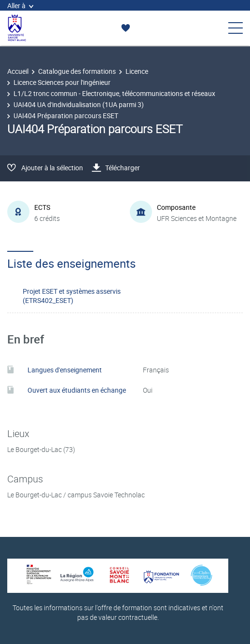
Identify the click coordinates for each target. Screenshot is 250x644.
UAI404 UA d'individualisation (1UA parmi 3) (79, 104)
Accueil (18, 71)
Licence (137, 71)
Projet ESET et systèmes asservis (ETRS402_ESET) (72, 296)
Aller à (20, 6)
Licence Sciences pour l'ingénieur (62, 82)
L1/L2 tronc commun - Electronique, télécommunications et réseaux (114, 93)
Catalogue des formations (77, 71)
